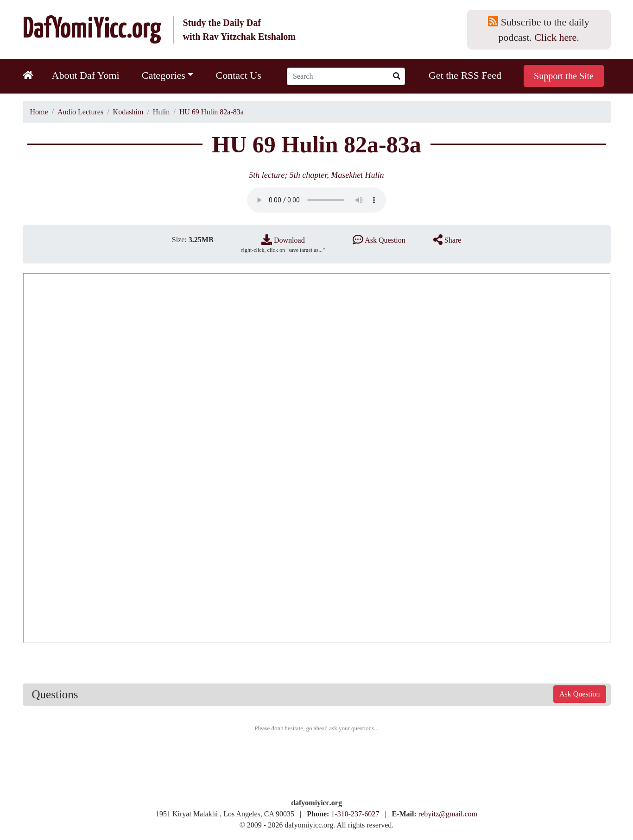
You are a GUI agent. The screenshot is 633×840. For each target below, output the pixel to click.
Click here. (557, 37)
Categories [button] (164, 75)
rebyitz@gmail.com (448, 814)
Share (447, 240)
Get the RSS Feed (465, 75)
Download (283, 240)
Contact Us (238, 75)
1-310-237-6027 (355, 814)
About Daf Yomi (86, 75)
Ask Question (379, 240)
